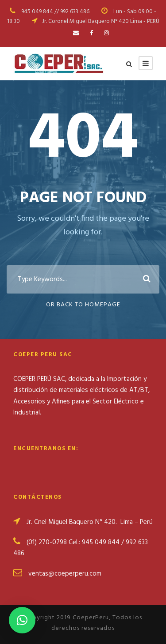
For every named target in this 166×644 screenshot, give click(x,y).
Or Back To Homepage (83, 305)
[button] (22, 620)
